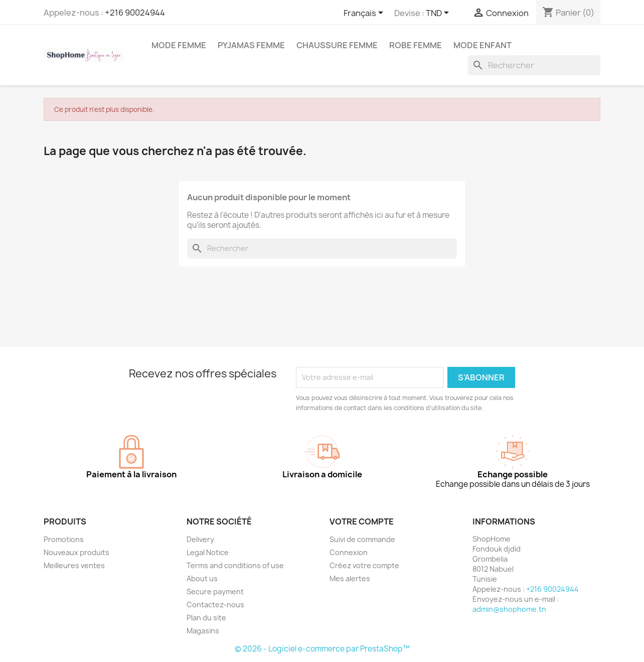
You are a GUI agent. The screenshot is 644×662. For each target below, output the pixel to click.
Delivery (200, 539)
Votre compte (362, 521)
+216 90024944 (135, 13)
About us (202, 578)
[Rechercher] (534, 65)
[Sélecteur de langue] (365, 14)
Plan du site (206, 618)
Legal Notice (208, 552)
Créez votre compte (364, 565)
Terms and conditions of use (235, 565)
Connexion (349, 552)
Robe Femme (416, 45)
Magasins (203, 631)
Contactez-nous (215, 605)
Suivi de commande (362, 539)
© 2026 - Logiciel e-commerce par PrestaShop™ (322, 649)
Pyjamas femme (251, 45)
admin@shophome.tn (509, 609)
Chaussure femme (337, 45)
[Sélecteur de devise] (439, 14)
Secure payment (215, 591)
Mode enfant (482, 45)
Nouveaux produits (76, 552)
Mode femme (179, 45)
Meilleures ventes (74, 565)
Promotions (64, 539)
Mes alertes (350, 578)
